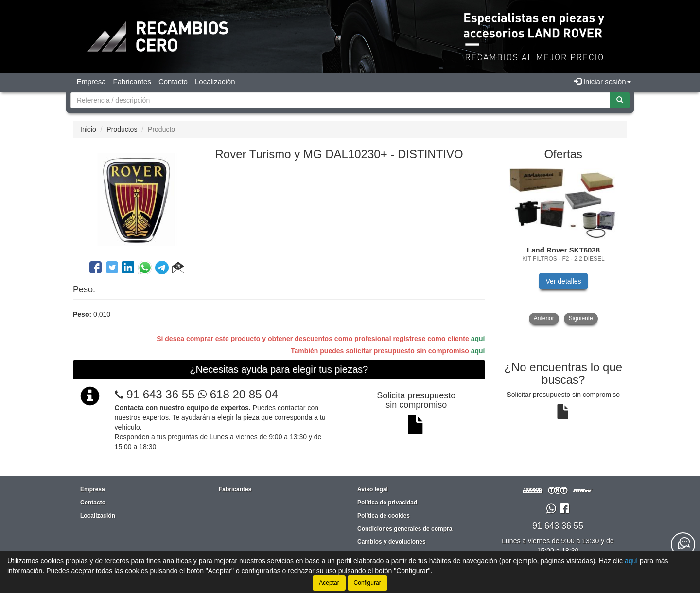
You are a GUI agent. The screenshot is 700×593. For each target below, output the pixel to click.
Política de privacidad (387, 503)
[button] (178, 269)
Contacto (173, 81)
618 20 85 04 (238, 394)
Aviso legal (373, 489)
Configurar (367, 583)
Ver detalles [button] (563, 281)
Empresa (91, 81)
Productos (122, 129)
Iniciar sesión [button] (603, 81)
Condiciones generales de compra (405, 529)
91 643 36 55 (160, 394)
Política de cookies (384, 516)
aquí (478, 339)
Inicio (88, 129)
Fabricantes (132, 81)
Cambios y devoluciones (392, 542)
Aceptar (329, 583)
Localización (215, 81)
